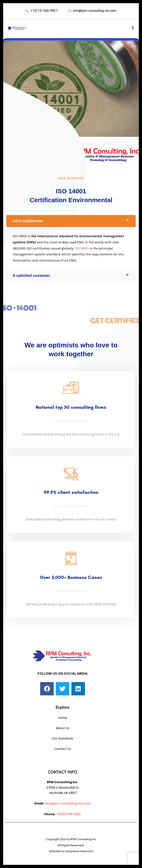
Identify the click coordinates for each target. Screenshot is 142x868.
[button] (71, 221)
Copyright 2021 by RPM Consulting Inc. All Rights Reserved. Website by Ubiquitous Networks (71, 845)
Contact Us (62, 749)
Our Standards (62, 738)
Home (63, 718)
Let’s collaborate (28, 221)
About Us (63, 728)
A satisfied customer (31, 276)
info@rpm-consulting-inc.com (68, 803)
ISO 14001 (82, 248)
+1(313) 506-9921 (69, 814)
